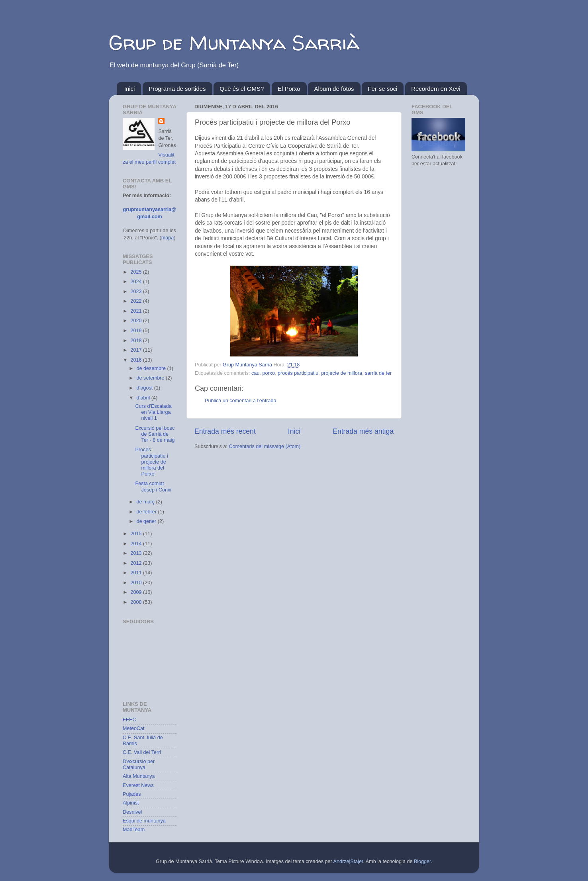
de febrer (147, 512)
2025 (137, 272)
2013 (137, 553)
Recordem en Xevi (436, 89)
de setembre (151, 378)
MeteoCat (134, 728)
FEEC (129, 720)
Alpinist (131, 803)
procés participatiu (298, 373)
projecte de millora (342, 373)
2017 (137, 350)
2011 (137, 573)
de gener (147, 521)
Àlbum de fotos (334, 89)
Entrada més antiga (363, 431)
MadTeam (134, 830)
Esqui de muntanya (144, 821)
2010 (137, 583)
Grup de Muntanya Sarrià (234, 42)
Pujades (132, 794)
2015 (137, 534)
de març (146, 502)
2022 (137, 301)
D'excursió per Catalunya (139, 765)
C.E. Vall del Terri (142, 752)
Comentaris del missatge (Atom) (265, 446)
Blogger (422, 861)
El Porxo (289, 89)
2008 (137, 602)
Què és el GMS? (242, 89)
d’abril (144, 398)
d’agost (145, 388)
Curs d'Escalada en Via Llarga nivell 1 (153, 412)
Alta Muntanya (139, 776)
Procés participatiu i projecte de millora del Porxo (151, 462)
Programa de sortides (177, 89)
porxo (269, 373)
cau (255, 373)
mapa (168, 238)
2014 (137, 544)
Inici (130, 89)
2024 (137, 282)
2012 (137, 563)
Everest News (138, 785)
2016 (137, 360)
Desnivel (132, 812)
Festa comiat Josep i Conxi (153, 487)
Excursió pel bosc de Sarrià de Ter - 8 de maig (155, 434)
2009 (137, 592)
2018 (137, 341)
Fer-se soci (382, 89)
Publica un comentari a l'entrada (241, 401)
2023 (137, 292)
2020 (137, 321)
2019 (137, 331)
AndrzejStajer (348, 861)
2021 (137, 311)
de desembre (152, 368)
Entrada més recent (225, 431)
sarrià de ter (378, 373)
